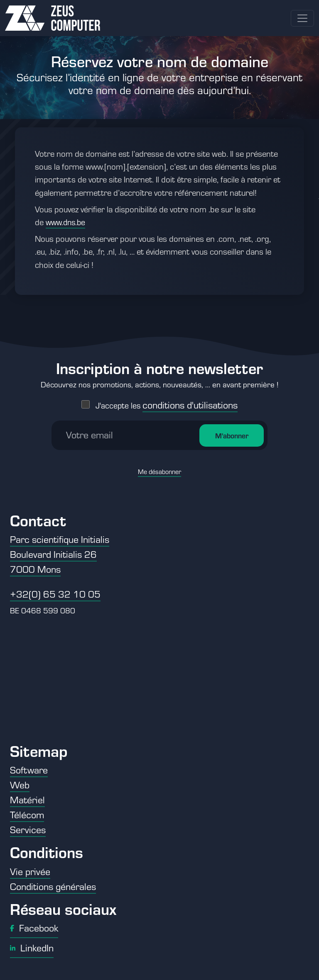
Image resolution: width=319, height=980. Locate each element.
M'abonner (232, 433)
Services (28, 829)
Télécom (27, 815)
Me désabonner (159, 469)
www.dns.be (65, 222)
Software (29, 770)
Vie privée (30, 871)
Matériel (27, 800)
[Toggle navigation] (302, 18)
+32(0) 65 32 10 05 (55, 594)
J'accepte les (167, 403)
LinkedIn (32, 948)
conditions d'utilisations (190, 402)
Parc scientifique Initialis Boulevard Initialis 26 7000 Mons (60, 554)
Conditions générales (53, 886)
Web (20, 785)
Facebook (34, 928)
